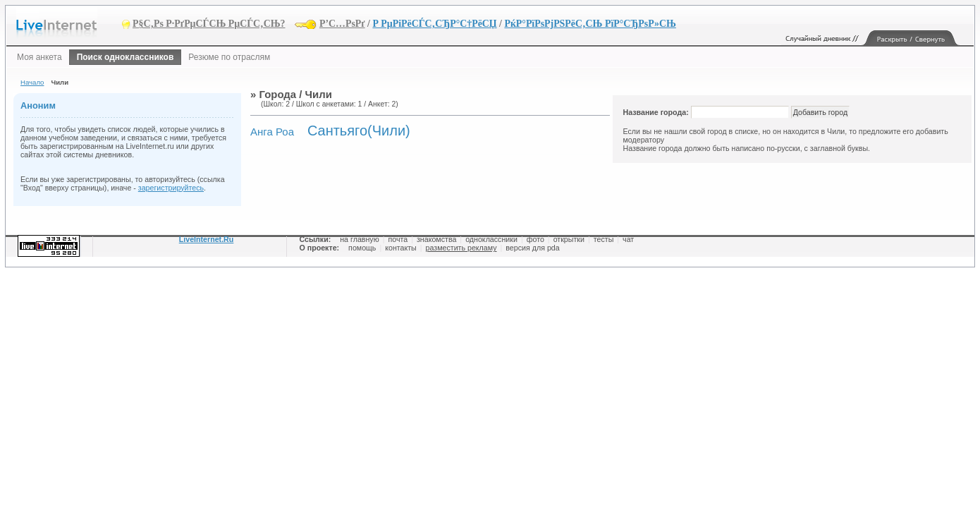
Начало (32, 82)
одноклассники (491, 239)
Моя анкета (39, 57)
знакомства (436, 239)
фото (535, 239)
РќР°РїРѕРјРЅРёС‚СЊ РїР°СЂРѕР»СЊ (590, 24)
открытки (569, 239)
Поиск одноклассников (125, 57)
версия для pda (532, 248)
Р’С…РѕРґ (342, 24)
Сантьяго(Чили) (359, 131)
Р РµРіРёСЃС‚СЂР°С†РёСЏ (434, 24)
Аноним (38, 105)
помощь (362, 248)
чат (628, 239)
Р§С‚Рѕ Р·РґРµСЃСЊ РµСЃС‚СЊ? (209, 24)
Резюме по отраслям (229, 57)
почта (398, 239)
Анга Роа (272, 132)
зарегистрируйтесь (171, 188)
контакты (401, 248)
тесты (604, 239)
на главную (359, 239)
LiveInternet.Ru (207, 239)
